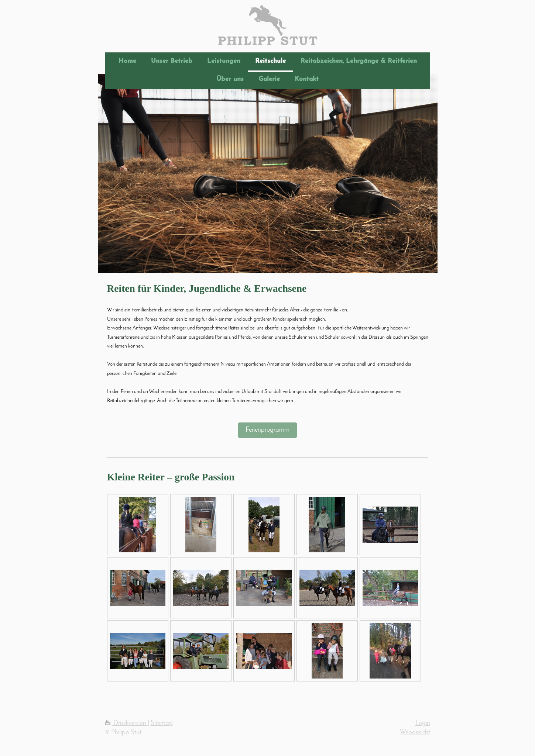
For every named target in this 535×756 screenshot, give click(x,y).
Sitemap (162, 723)
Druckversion (126, 723)
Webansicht (415, 733)
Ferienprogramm (267, 430)
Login (423, 723)
